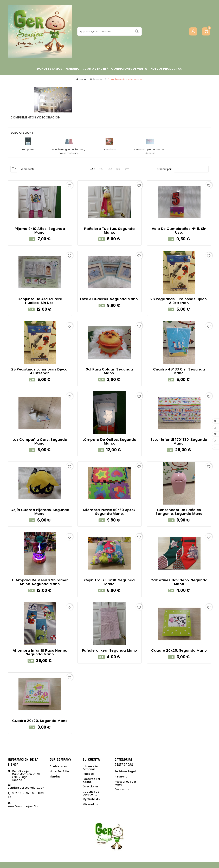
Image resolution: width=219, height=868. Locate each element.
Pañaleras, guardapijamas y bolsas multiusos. (69, 151)
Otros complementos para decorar (150, 151)
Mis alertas (90, 804)
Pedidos (88, 774)
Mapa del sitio (59, 771)
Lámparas (28, 149)
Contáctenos (59, 766)
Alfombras (109, 149)
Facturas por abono (92, 780)
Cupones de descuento (91, 793)
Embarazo (122, 789)
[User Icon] (193, 31)
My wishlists (91, 799)
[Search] (137, 31)
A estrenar (122, 777)
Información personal (91, 768)
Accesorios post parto (125, 783)
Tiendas (55, 777)
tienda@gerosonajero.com (26, 788)
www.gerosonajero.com (24, 806)
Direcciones (91, 786)
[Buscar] (105, 31)
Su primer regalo (126, 771)
